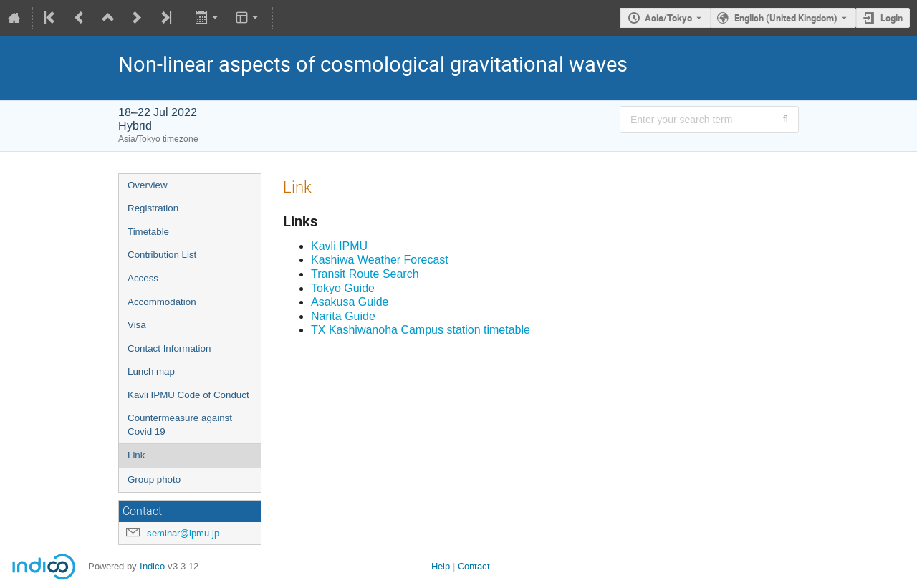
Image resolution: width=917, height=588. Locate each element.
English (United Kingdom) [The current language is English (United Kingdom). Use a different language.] (786, 18)
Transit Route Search (365, 274)
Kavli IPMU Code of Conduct (188, 395)
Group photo (154, 479)
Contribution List (162, 255)
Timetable (148, 232)
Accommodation (162, 302)
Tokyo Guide (343, 288)
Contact (474, 566)
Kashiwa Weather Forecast (380, 260)
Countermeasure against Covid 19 (180, 425)
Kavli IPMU (339, 246)
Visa (137, 325)
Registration (153, 208)
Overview (148, 185)
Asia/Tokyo (668, 18)
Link (136, 455)
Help (441, 566)
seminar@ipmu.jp (183, 533)
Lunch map (151, 371)
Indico (152, 566)
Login (892, 18)
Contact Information (169, 348)
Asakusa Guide (350, 302)
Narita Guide (343, 316)
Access (143, 278)
